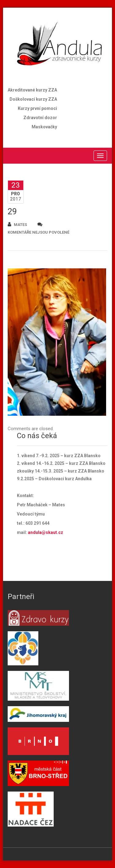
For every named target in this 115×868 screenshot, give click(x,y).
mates (17, 224)
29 (12, 212)
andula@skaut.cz (46, 532)
